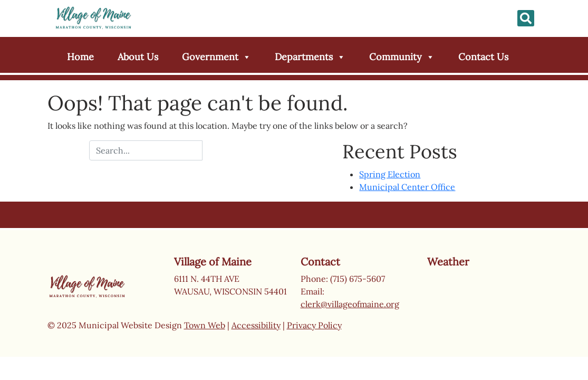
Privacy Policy (314, 325)
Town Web (205, 325)
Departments (310, 57)
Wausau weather (480, 310)
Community (402, 57)
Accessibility (256, 325)
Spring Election (390, 174)
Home (80, 57)
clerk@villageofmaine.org (350, 304)
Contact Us (483, 57)
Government (216, 57)
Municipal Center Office (407, 187)
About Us (138, 57)
